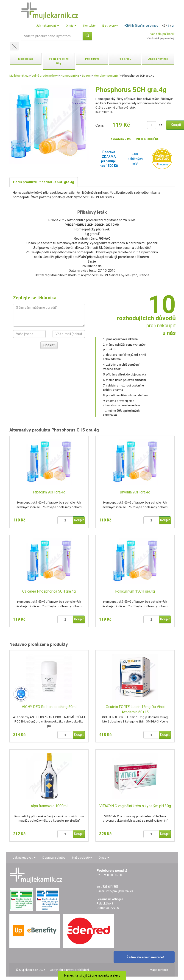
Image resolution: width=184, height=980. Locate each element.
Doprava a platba (54, 858)
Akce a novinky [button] (158, 59)
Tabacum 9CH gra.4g (49, 492)
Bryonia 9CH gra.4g (135, 492)
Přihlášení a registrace (141, 26)
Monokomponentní (106, 76)
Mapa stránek (159, 970)
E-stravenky (110, 26)
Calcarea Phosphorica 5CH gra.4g (49, 591)
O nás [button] (71, 26)
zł (173, 26)
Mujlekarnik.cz (19, 76)
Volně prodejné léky (45, 76)
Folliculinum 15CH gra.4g (135, 591)
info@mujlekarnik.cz (120, 891)
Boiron (86, 76)
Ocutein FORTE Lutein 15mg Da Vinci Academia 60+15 (135, 709)
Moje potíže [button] (26, 59)
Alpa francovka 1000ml (49, 806)
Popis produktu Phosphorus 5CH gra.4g (44, 182)
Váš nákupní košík (162, 34)
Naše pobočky (82, 858)
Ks (160, 125)
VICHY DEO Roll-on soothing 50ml (49, 707)
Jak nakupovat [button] (48, 26)
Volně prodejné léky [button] (59, 61)
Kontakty (89, 26)
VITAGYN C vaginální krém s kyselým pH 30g (135, 806)
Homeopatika (70, 76)
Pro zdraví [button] (92, 59)
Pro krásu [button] (125, 59)
